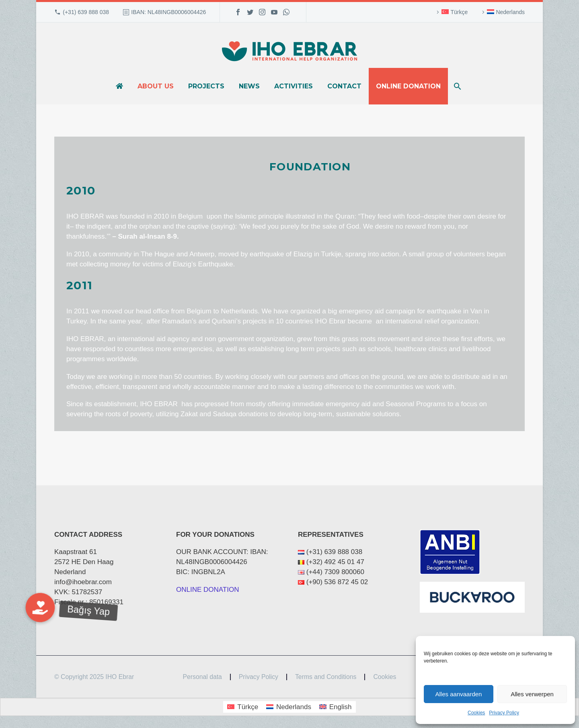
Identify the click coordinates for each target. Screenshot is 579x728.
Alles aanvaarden (459, 694)
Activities (294, 86)
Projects (206, 86)
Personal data (202, 677)
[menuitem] (451, 12)
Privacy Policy (504, 713)
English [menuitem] (341, 707)
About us (156, 86)
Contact (344, 86)
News (249, 86)
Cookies (476, 713)
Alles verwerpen (532, 694)
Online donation (408, 86)
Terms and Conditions (326, 677)
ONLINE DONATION (207, 590)
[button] (40, 607)
